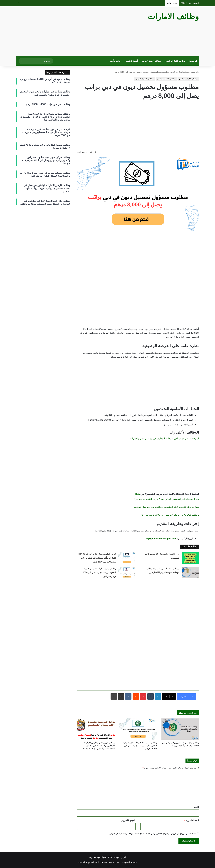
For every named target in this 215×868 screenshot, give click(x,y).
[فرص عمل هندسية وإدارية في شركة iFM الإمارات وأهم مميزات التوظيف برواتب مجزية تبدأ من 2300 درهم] (127, 558)
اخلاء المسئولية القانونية (89, 862)
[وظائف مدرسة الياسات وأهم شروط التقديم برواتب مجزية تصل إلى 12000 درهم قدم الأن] (127, 573)
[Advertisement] (76, 31)
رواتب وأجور (116, 61)
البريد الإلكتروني (191, 820)
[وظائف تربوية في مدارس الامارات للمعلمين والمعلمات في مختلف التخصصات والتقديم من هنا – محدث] (96, 729)
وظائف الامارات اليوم (175, 61)
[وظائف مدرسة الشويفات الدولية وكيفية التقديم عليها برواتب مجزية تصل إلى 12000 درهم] (138, 729)
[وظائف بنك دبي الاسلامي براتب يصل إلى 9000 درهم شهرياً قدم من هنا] (180, 729)
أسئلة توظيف (132, 61)
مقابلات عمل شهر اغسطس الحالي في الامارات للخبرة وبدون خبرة (166, 499)
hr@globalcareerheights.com (161, 539)
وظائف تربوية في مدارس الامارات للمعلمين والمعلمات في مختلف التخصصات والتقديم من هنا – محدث (98, 746)
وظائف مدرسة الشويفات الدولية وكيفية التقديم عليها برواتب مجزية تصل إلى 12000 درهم (139, 746)
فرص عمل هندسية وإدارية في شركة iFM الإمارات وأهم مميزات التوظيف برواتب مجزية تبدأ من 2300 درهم (97, 558)
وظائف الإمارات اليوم (180, 72)
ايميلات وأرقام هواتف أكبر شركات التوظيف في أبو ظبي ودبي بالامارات (164, 439)
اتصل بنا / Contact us (110, 862)
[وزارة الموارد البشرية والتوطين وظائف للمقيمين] (190, 558)
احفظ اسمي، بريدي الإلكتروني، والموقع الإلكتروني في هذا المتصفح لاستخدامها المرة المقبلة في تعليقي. (152, 834)
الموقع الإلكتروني (128, 820)
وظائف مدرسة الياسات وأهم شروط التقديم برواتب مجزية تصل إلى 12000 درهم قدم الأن (99, 573)
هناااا (137, 494)
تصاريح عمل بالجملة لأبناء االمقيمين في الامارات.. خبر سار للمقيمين (165, 507)
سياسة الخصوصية (129, 862)
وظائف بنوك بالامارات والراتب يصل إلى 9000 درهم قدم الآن (170, 515)
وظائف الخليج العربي (152, 61)
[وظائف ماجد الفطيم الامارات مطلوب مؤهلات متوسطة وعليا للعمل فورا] (190, 573)
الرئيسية (193, 61)
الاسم (196, 807)
